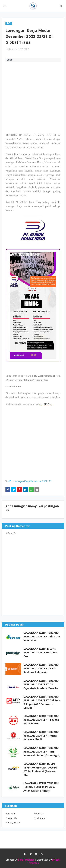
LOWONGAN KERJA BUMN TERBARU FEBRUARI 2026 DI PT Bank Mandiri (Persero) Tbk (40, 769)
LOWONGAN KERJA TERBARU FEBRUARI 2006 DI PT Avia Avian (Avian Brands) (41, 787)
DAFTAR (46, 404)
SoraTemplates (26, 860)
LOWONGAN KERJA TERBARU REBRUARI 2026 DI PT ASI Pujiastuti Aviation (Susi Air (41, 684)
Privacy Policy (13, 822)
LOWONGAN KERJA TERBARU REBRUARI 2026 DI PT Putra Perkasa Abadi (41, 736)
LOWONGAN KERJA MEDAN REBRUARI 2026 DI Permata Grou (40, 652)
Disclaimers (40, 818)
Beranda (10, 814)
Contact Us (11, 818)
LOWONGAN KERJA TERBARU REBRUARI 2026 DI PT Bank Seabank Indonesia (41, 668)
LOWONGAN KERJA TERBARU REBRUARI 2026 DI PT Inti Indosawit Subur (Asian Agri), (42, 752)
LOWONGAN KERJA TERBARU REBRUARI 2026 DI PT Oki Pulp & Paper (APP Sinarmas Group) (42, 702)
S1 (50, 481)
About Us (39, 814)
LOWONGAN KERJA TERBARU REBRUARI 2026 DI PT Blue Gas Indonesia (42, 636)
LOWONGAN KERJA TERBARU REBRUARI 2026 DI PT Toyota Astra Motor (41, 720)
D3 (10, 481)
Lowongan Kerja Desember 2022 (30, 481)
